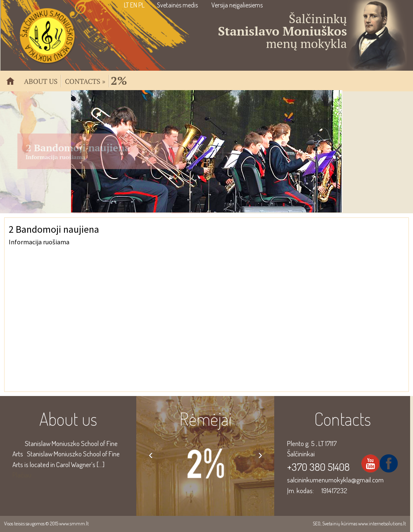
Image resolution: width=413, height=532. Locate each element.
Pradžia (14, 85)
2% (119, 80)
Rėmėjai (205, 419)
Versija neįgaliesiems (237, 5)
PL (141, 5)
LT (126, 5)
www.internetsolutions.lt (382, 524)
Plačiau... (24, 475)
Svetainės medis (177, 5)
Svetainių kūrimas (340, 524)
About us (41, 81)
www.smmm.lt (74, 524)
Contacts (85, 81)
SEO (317, 524)
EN (134, 5)
